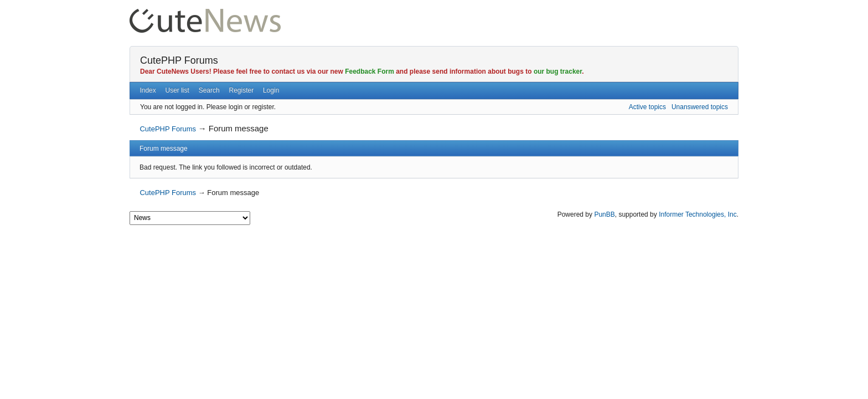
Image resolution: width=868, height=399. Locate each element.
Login (271, 90)
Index (148, 90)
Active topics (647, 107)
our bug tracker (558, 71)
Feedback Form (370, 71)
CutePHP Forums (179, 60)
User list (177, 90)
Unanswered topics (700, 107)
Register (241, 90)
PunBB (604, 214)
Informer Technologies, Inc (698, 214)
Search (209, 90)
